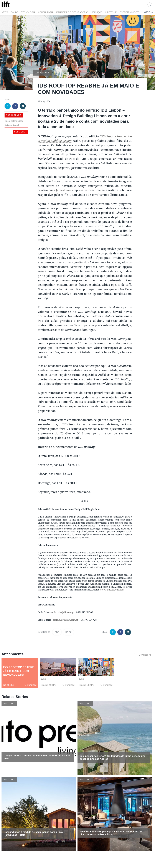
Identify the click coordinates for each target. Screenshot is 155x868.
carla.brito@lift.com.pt (63, 612)
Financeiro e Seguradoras (72, 12)
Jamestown (63, 190)
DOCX (68, 632)
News (5, 12)
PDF (57, 632)
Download (31, 685)
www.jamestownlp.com (112, 590)
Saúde (15, 12)
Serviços (97, 12)
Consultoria (46, 12)
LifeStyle (111, 12)
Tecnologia (28, 12)
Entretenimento (129, 12)
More (148, 12)
